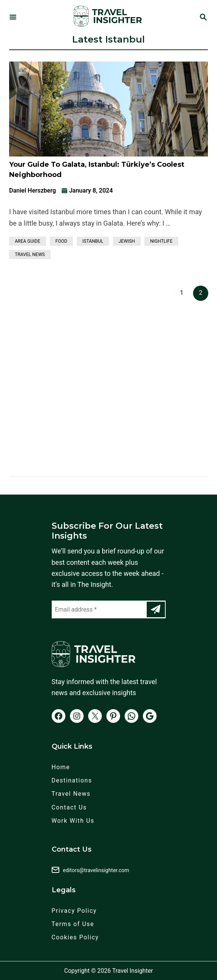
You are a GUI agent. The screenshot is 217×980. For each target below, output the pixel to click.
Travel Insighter (132, 971)
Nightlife (161, 241)
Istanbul (93, 241)
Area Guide (28, 241)
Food (61, 241)
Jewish (127, 241)
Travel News (30, 254)
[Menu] (13, 18)
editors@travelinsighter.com (96, 870)
